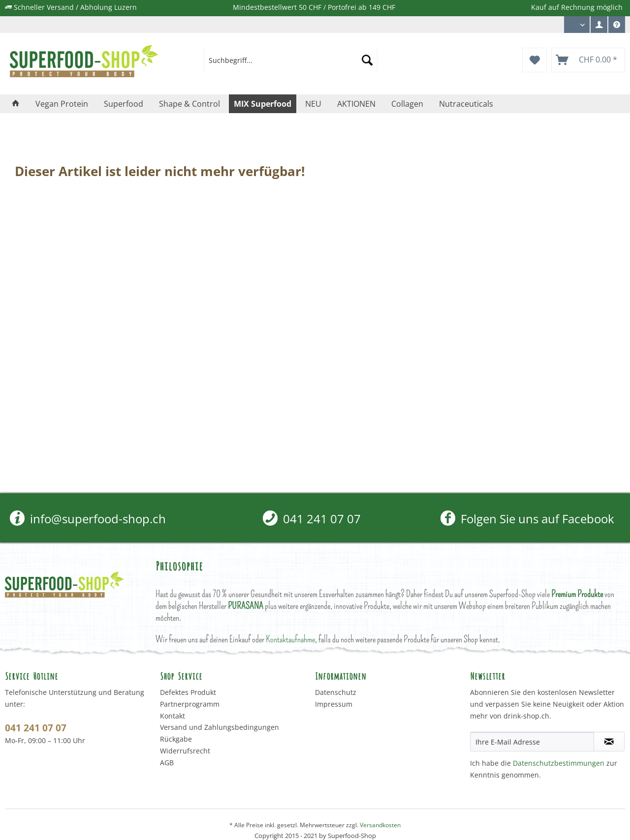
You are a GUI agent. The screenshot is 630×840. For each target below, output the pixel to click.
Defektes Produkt (188, 692)
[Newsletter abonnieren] (609, 742)
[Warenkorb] (588, 60)
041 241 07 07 (312, 519)
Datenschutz (336, 692)
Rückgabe (176, 739)
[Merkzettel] (535, 60)
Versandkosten (380, 825)
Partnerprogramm (190, 704)
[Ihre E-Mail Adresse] (532, 742)
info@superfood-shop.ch (88, 519)
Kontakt (173, 716)
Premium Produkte (577, 594)
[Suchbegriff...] (291, 60)
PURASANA (246, 606)
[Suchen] (367, 60)
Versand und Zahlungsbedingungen (220, 727)
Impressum (334, 704)
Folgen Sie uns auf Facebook (527, 519)
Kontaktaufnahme (290, 639)
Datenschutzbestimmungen (559, 763)
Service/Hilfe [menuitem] (617, 27)
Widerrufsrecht (185, 751)
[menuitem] (599, 25)
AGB (167, 763)
